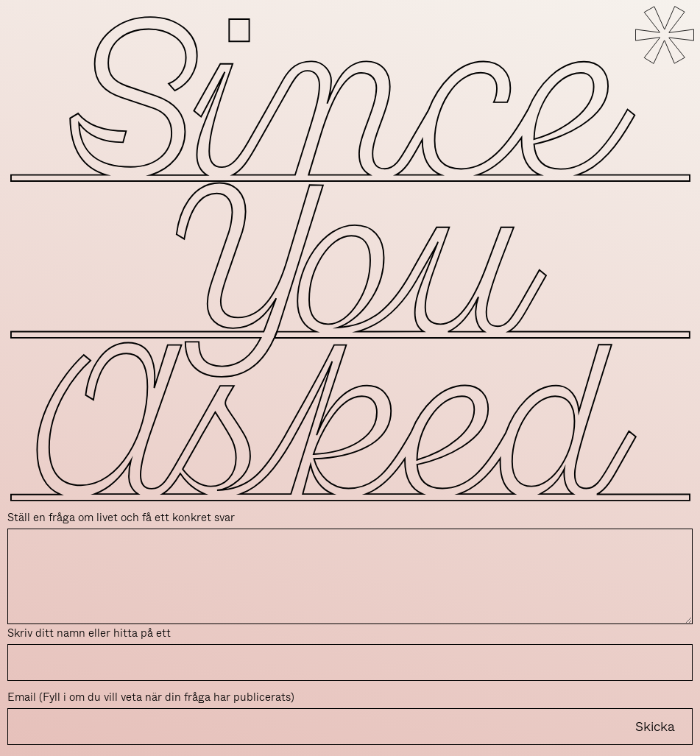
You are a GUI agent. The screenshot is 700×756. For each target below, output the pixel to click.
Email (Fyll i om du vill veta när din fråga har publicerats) (151, 697)
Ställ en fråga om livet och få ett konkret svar (121, 517)
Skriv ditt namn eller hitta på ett (89, 633)
